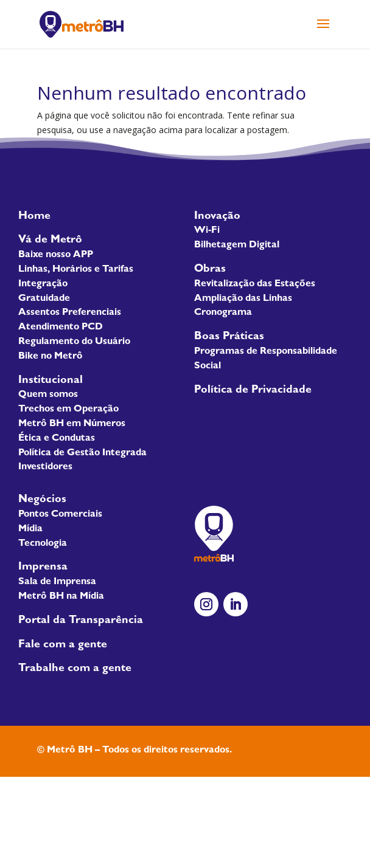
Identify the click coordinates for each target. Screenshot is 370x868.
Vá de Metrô (50, 241)
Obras (210, 270)
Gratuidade (44, 299)
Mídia (30, 529)
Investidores (45, 467)
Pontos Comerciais (60, 515)
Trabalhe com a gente (75, 669)
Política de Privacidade (253, 391)
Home (34, 217)
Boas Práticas (229, 337)
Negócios (42, 500)
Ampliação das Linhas (243, 299)
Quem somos (48, 395)
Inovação (217, 217)
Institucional (51, 381)
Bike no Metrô (51, 357)
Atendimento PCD (61, 328)
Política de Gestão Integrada (82, 453)
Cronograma (223, 313)
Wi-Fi (207, 231)
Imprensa (43, 568)
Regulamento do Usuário (74, 342)
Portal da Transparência (81, 621)
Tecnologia (43, 544)
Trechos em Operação (68, 410)
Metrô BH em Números (72, 424)
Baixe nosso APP (56, 255)
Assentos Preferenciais (70, 313)
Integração (43, 284)
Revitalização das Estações (255, 284)
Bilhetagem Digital (237, 246)
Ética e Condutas (57, 439)
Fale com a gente (63, 646)
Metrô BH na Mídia (61, 597)
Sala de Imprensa (57, 582)
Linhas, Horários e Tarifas (76, 270)
